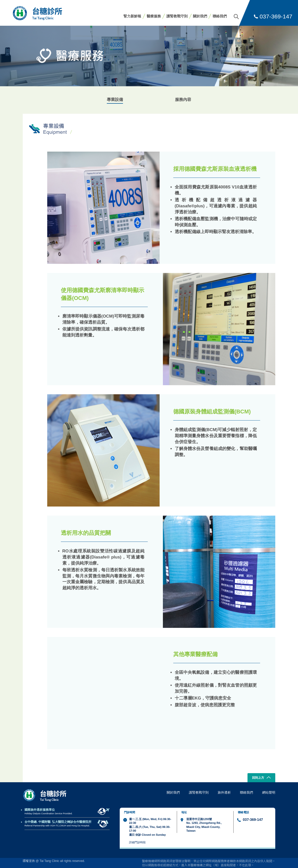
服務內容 (183, 99)
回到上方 (262, 778)
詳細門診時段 (137, 842)
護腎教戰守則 (177, 16)
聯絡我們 (220, 16)
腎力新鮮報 (132, 16)
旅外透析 (224, 792)
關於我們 (200, 16)
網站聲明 (269, 792)
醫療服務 (154, 16)
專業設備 (115, 99)
